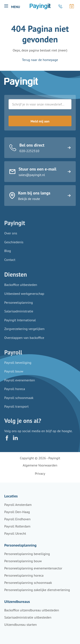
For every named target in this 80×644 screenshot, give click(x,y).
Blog (8, 253)
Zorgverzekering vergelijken (24, 332)
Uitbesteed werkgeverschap (24, 297)
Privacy (40, 473)
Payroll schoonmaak (19, 400)
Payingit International (20, 323)
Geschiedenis (14, 244)
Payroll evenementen (20, 383)
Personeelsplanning (19, 305)
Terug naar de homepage (40, 60)
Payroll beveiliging (18, 365)
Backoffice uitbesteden (21, 288)
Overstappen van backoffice (24, 341)
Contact (10, 261)
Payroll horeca (15, 391)
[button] (6, 6)
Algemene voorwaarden (40, 465)
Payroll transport (16, 409)
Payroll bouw (14, 374)
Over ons (11, 235)
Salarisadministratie (19, 314)
